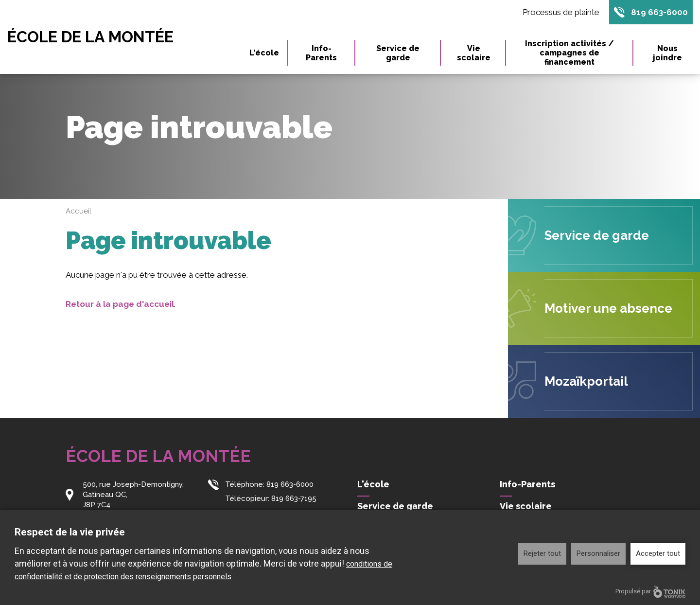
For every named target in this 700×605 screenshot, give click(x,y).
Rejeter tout (542, 553)
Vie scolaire (474, 53)
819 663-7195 (294, 498)
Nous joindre (667, 53)
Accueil (79, 211)
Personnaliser (598, 553)
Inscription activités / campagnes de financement (569, 53)
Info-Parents (321, 53)
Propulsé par (650, 592)
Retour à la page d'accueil (120, 304)
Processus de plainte (561, 12)
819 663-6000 (659, 12)
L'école (264, 53)
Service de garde (398, 53)
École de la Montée (90, 37)
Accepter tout (658, 553)
